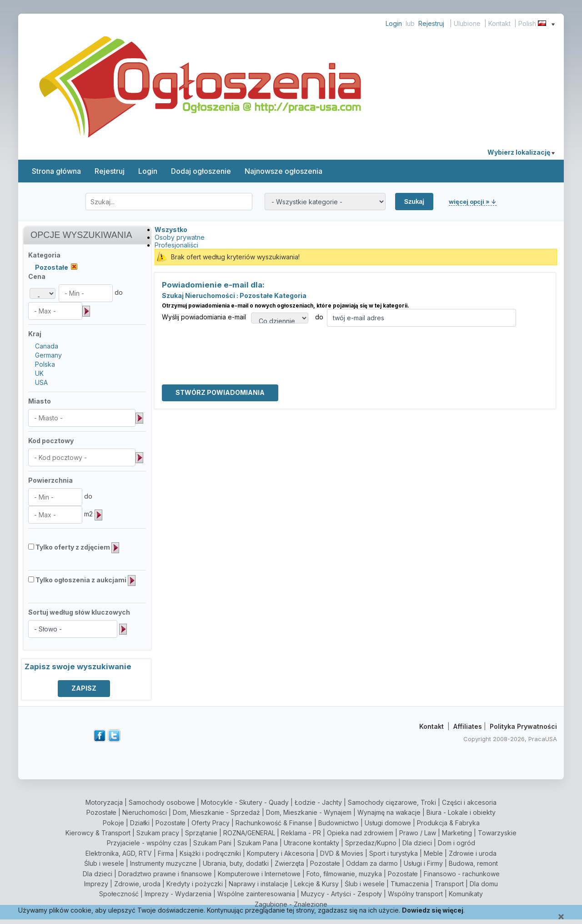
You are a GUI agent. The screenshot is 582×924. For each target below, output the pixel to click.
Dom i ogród (457, 843)
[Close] (561, 917)
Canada (47, 346)
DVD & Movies (342, 853)
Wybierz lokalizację (521, 152)
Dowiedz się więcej (433, 910)
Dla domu (484, 884)
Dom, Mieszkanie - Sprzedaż (216, 812)
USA (41, 382)
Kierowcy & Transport (98, 833)
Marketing (457, 833)
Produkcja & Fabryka (448, 823)
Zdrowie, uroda (137, 884)
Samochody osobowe (162, 802)
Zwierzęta (289, 863)
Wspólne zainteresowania (256, 894)
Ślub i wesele (104, 863)
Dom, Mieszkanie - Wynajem (309, 812)
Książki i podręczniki (210, 853)
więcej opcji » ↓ (473, 202)
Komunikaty (466, 894)
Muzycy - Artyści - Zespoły (341, 894)
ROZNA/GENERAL (249, 833)
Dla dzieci (417, 843)
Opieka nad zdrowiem (360, 833)
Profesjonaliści (176, 245)
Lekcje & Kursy (316, 884)
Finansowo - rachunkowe (462, 874)
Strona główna (56, 171)
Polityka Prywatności (523, 726)
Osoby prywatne (180, 237)
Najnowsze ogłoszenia (283, 171)
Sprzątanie (201, 833)
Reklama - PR (301, 833)
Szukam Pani (212, 843)
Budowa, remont (473, 863)
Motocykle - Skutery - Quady (245, 802)
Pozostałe (101, 812)
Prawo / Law (418, 833)
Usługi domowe (388, 823)
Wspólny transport (415, 894)
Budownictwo (339, 823)
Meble (433, 853)
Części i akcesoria (469, 802)
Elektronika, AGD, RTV (119, 853)
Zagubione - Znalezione (291, 904)
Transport (449, 884)
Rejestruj (431, 23)
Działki (140, 823)
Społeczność (119, 894)
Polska (45, 364)
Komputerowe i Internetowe (259, 874)
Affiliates (468, 726)
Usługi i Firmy (423, 863)
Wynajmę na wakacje (389, 812)
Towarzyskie (497, 833)
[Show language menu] (553, 23)
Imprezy (96, 884)
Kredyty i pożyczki (195, 884)
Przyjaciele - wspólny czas (147, 843)
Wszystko (171, 230)
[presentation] (231, 344)
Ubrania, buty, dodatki (236, 863)
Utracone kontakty (311, 843)
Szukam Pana (258, 843)
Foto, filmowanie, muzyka (344, 874)
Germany (48, 355)
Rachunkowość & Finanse (274, 823)
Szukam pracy (158, 833)
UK (39, 373)
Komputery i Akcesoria (281, 853)
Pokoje (113, 823)
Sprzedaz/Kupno (371, 843)
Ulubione (467, 23)
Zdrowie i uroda (473, 853)
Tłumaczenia (410, 884)
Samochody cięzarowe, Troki (392, 802)
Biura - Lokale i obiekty (461, 812)
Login (394, 23)
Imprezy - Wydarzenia (178, 894)
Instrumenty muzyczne (163, 863)
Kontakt (499, 23)
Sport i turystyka (394, 853)
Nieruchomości (145, 812)
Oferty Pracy (211, 823)
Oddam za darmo (372, 863)
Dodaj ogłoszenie (201, 171)
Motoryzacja (104, 802)
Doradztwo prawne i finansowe (165, 874)
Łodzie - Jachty (318, 802)
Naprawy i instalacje (258, 884)
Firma (166, 853)
